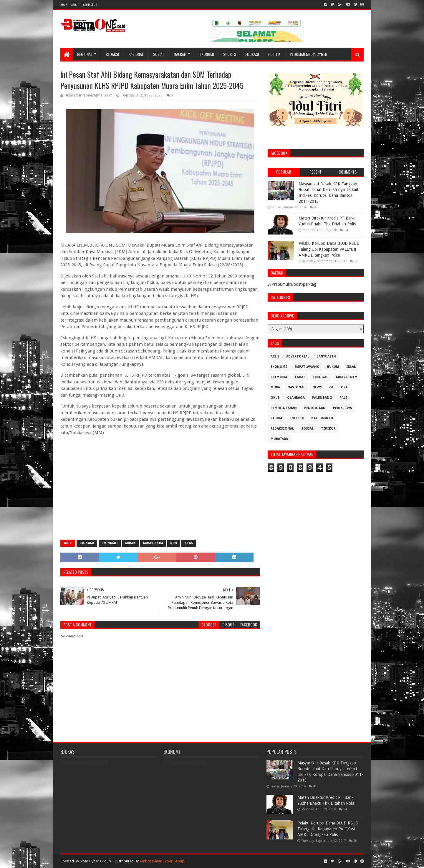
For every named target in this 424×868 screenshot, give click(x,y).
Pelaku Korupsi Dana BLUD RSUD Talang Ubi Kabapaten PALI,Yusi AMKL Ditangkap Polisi (329, 249)
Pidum (276, 418)
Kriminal (279, 377)
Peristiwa (342, 408)
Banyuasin (326, 356)
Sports (230, 54)
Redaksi (112, 54)
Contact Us (90, 5)
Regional (85, 54)
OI (331, 387)
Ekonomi (207, 54)
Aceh (275, 356)
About (75, 5)
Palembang (322, 398)
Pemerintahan (284, 408)
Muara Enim (153, 543)
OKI (344, 387)
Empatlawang (307, 367)
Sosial (159, 54)
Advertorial (298, 356)
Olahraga (296, 398)
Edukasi (252, 54)
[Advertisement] (160, 493)
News (189, 543)
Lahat (300, 377)
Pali (343, 398)
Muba (275, 387)
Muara (130, 543)
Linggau (321, 377)
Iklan (351, 367)
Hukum (333, 367)
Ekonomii (110, 543)
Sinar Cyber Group (95, 861)
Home (64, 5)
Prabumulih (322, 418)
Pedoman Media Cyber (308, 54)
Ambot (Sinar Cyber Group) (163, 861)
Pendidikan (315, 408)
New (174, 543)
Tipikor (328, 429)
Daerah (180, 54)
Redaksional (282, 429)
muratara (279, 439)
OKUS (275, 398)
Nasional (136, 54)
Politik (274, 54)
